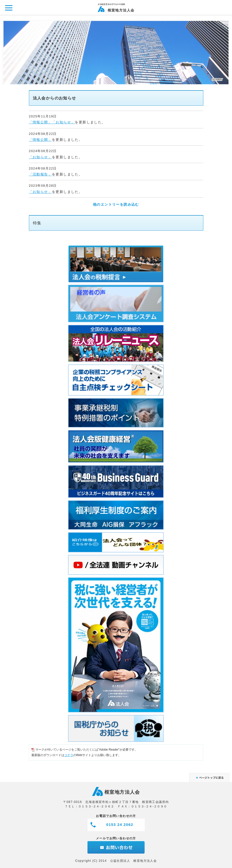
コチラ (69, 755)
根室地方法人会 (121, 10)
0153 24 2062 (120, 825)
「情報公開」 (40, 122)
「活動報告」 (40, 174)
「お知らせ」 (63, 122)
